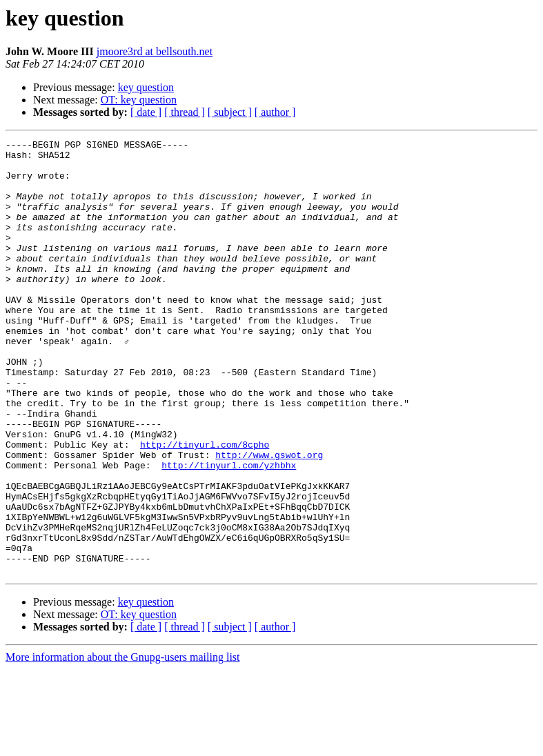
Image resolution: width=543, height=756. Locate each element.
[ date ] (146, 112)
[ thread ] (185, 112)
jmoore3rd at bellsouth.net (155, 51)
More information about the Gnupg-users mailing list (123, 744)
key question (146, 87)
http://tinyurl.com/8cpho (205, 506)
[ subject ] (230, 112)
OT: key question (139, 100)
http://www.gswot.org (269, 519)
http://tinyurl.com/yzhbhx (229, 531)
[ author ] (275, 112)
